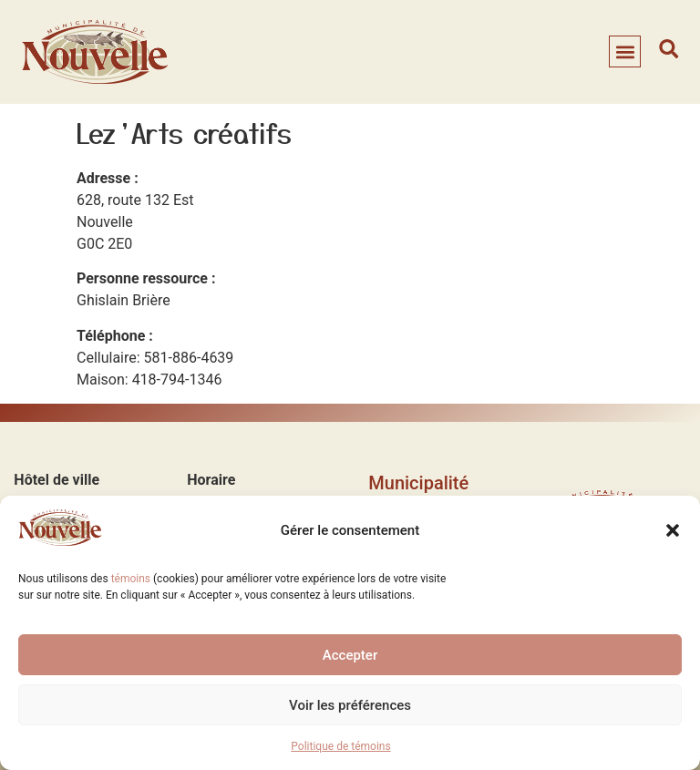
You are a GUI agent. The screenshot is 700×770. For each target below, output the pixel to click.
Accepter (350, 655)
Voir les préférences (350, 705)
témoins (131, 579)
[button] (673, 530)
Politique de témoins (340, 746)
